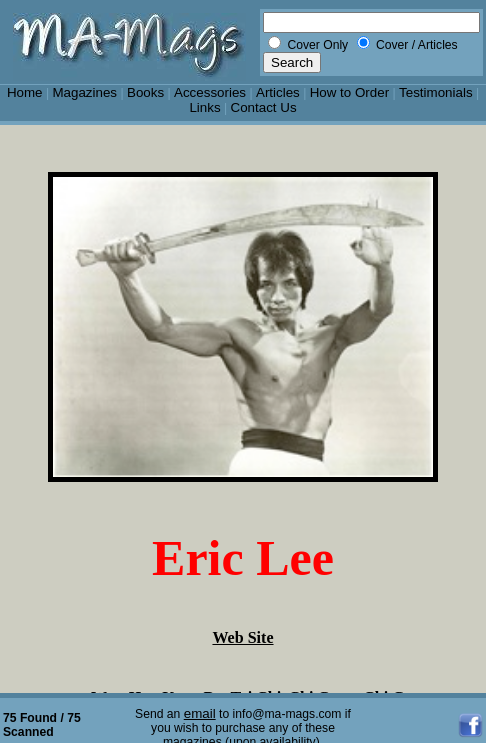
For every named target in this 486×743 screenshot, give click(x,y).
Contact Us (264, 107)
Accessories (210, 92)
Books (145, 92)
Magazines (84, 92)
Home (25, 92)
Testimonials (436, 92)
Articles (278, 92)
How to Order (349, 92)
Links (204, 107)
